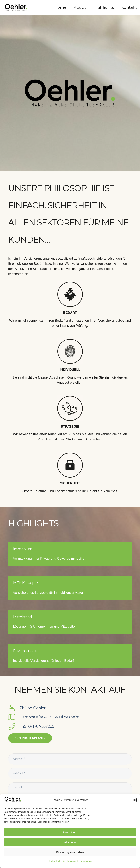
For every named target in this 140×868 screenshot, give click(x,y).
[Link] (16, 7)
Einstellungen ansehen (70, 852)
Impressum (86, 861)
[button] (135, 800)
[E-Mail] (70, 773)
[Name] (70, 759)
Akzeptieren (70, 832)
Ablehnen (70, 842)
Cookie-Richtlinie (57, 861)
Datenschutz (73, 861)
